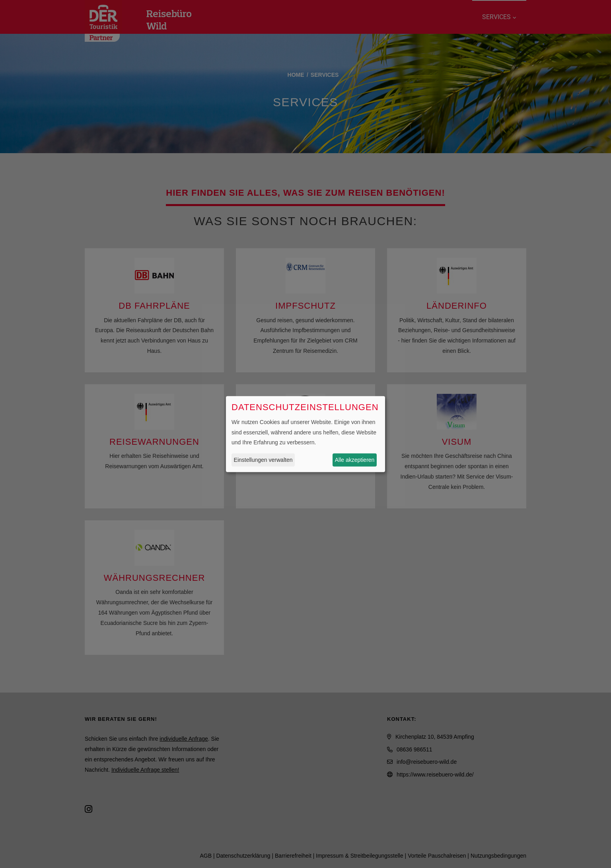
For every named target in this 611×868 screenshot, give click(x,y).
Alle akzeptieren (355, 460)
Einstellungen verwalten (263, 460)
